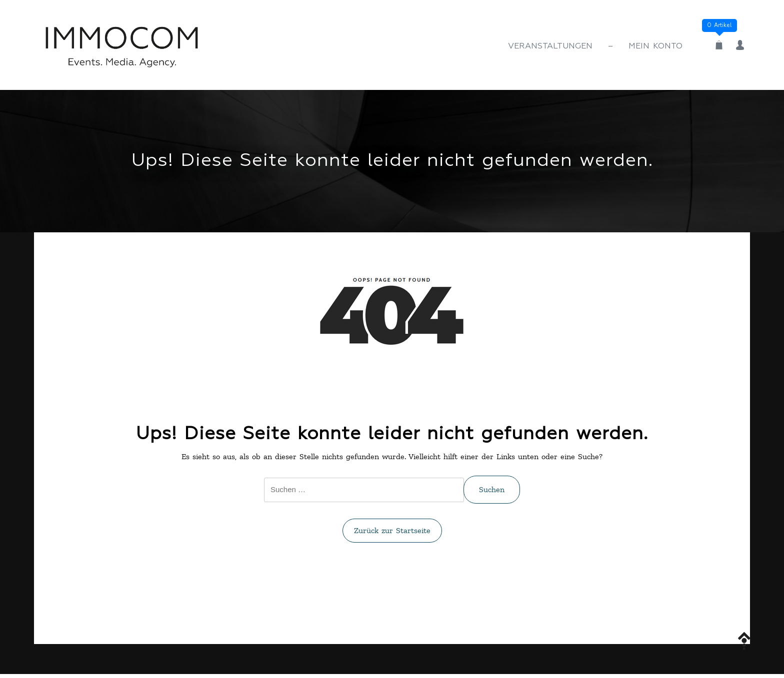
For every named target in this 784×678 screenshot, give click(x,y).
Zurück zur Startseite (392, 530)
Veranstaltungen (550, 46)
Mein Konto (655, 46)
